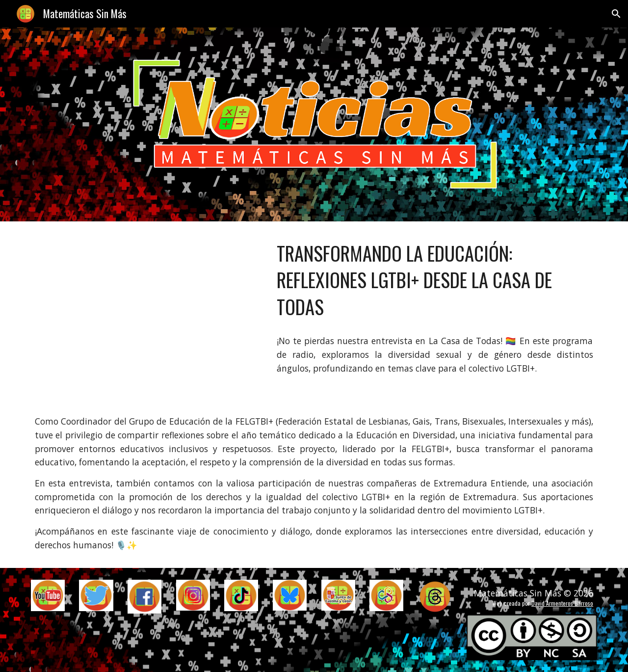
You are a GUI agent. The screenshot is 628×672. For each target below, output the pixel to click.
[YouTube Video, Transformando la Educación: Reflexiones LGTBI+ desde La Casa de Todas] (145, 310)
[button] (616, 14)
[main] (435, 281)
